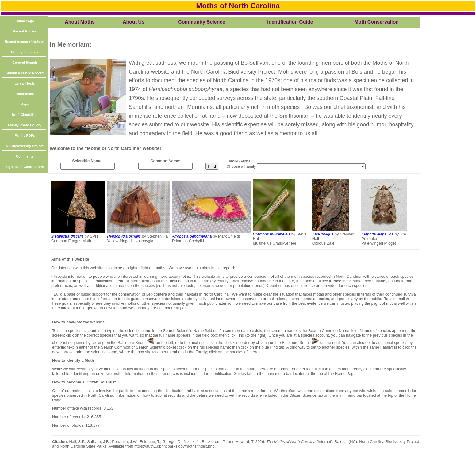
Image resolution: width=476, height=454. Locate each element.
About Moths (80, 22)
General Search (25, 63)
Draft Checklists (25, 115)
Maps (25, 104)
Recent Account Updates (25, 42)
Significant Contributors (25, 167)
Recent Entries (25, 31)
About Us (134, 22)
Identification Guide (290, 22)
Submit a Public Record (25, 73)
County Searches (25, 52)
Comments (25, 156)
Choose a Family (242, 166)
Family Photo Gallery (25, 125)
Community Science (202, 22)
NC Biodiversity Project (25, 146)
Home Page (25, 21)
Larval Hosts (25, 83)
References (25, 94)
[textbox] (88, 166)
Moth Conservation (376, 22)
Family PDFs (25, 135)
